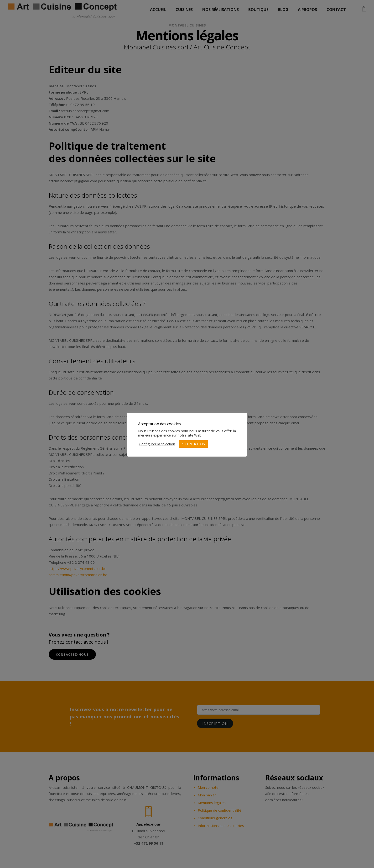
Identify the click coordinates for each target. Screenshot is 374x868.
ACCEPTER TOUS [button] (193, 444)
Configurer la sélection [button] (157, 444)
